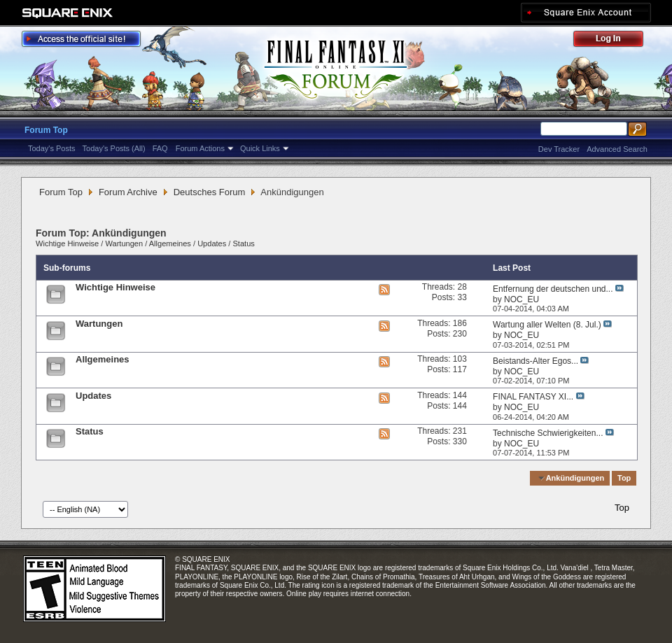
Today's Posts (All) (114, 148)
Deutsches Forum (210, 192)
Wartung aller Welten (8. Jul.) (547, 325)
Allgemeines (170, 243)
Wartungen (124, 243)
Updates (212, 243)
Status (244, 243)
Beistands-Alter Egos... (535, 361)
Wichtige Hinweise (67, 243)
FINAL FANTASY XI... (533, 397)
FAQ (160, 148)
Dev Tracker (559, 149)
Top (624, 478)
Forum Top (46, 130)
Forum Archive (128, 192)
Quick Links (260, 148)
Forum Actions (200, 148)
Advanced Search (617, 149)
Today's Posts (52, 148)
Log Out (615, 41)
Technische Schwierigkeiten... (548, 433)
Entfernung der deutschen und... (553, 289)
